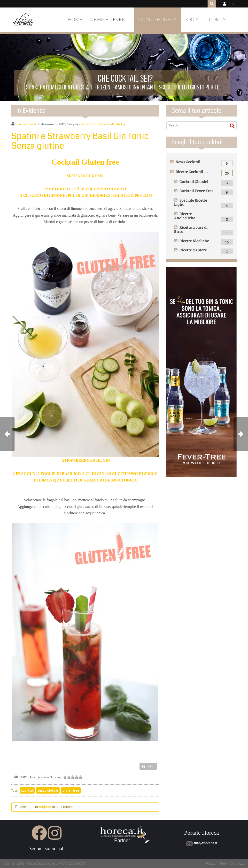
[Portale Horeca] (23, 20)
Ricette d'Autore (193, 250)
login (31, 807)
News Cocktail (188, 162)
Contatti (221, 20)
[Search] (196, 125)
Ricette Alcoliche (194, 241)
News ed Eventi (110, 20)
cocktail (27, 790)
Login (232, 4)
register (45, 807)
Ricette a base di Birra (191, 229)
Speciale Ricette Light (114, 124)
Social (193, 20)
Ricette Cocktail (90, 124)
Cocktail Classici (194, 181)
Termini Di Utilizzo (232, 864)
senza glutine (48, 790)
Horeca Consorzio (27, 124)
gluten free (71, 790)
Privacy (211, 864)
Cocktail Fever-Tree (196, 191)
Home (75, 20)
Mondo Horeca (157, 20)
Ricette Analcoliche (185, 216)
